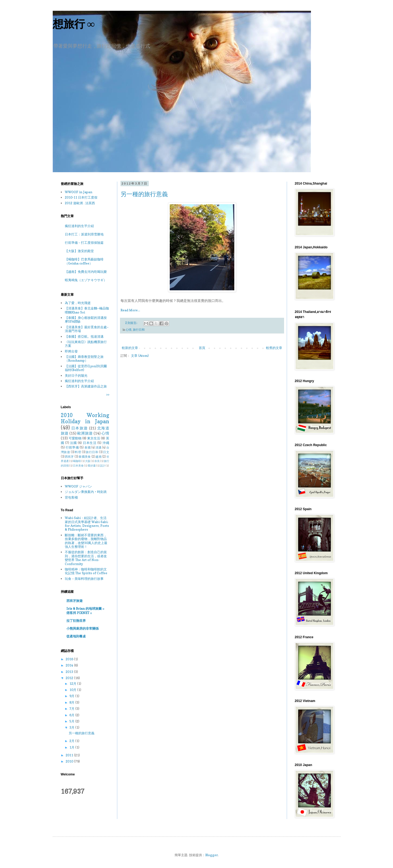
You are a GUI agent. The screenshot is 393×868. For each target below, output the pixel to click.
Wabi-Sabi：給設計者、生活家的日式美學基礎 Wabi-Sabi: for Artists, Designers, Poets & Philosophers (87, 524)
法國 (73, 443)
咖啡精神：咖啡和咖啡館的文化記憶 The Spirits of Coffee (86, 571)
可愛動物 (75, 438)
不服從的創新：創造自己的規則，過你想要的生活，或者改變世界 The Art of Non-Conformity (86, 558)
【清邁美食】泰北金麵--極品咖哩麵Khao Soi (87, 310)
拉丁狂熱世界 (76, 621)
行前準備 (72, 447)
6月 (72, 715)
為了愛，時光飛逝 (78, 303)
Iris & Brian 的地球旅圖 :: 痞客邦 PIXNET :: (85, 611)
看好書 (92, 466)
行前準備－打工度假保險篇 (84, 243)
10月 (73, 690)
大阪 (88, 461)
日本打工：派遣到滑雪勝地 (84, 234)
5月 (72, 721)
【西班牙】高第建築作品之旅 (86, 386)
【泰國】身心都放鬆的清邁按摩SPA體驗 (86, 320)
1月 (72, 747)
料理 (78, 452)
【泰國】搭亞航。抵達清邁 (84, 336)
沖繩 (106, 443)
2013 (70, 672)
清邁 (99, 448)
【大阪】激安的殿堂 (79, 251)
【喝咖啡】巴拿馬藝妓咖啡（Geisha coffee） (84, 261)
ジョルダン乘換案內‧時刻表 (86, 492)
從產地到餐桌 (76, 636)
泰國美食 (85, 457)
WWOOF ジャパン (78, 486)
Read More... (130, 310)
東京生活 (94, 438)
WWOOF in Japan (79, 192)
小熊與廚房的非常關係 (83, 628)
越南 (99, 457)
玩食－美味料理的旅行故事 (84, 579)
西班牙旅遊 (75, 601)
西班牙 (69, 457)
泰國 (88, 448)
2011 (70, 755)
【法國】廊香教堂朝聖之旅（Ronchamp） (84, 359)
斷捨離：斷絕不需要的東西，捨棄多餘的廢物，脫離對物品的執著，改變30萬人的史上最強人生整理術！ (86, 541)
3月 (72, 727)
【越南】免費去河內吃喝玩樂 (86, 272)
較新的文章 (130, 348)
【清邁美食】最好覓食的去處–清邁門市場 (87, 329)
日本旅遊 (79, 428)
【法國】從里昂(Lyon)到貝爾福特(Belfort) (86, 368)
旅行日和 (139, 330)
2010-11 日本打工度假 (81, 197)
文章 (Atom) (140, 356)
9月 (72, 696)
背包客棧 (71, 497)
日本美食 (78, 466)
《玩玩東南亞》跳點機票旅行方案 (86, 344)
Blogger (212, 855)
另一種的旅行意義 (144, 194)
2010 (70, 761)
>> (108, 395)
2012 (70, 678)
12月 (73, 684)
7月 (72, 709)
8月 (72, 702)
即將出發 (71, 351)
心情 (129, 330)
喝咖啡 (77, 461)
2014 (70, 665)
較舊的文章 (274, 348)
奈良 (97, 461)
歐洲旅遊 (85, 433)
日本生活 (90, 443)
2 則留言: (132, 323)
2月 (72, 741)
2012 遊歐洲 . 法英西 (80, 203)
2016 (70, 659)
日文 (106, 452)
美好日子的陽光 (76, 375)
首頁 (202, 348)
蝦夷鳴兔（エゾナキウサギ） (86, 280)
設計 (102, 466)
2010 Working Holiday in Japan (85, 418)
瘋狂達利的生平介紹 (79, 226)
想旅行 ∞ (74, 24)
